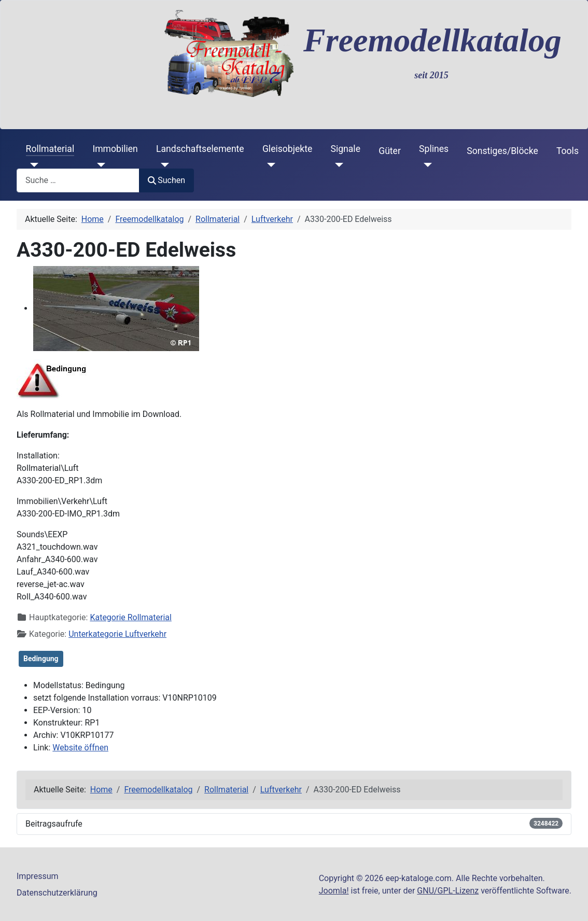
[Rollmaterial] (32, 165)
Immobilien (115, 149)
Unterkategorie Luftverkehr (117, 634)
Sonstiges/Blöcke (502, 151)
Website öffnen (80, 748)
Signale (345, 149)
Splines (434, 149)
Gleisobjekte (287, 149)
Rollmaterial (50, 149)
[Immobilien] (99, 165)
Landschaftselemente (200, 149)
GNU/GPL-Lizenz (448, 891)
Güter (390, 151)
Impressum (38, 876)
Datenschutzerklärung (57, 893)
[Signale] (337, 165)
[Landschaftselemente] (163, 165)
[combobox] (78, 180)
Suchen (166, 180)
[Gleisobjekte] (269, 165)
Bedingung (41, 659)
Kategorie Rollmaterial (130, 617)
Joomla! (334, 891)
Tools (568, 151)
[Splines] (425, 165)
